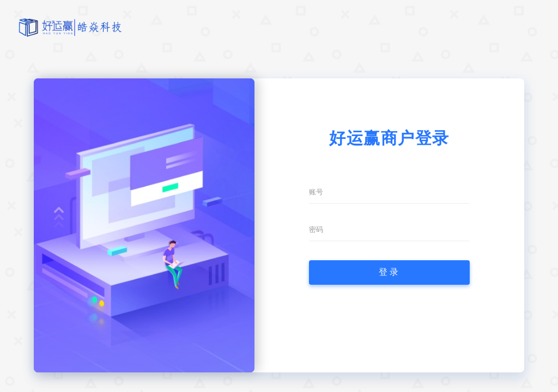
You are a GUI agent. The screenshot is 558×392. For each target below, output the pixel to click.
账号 (316, 192)
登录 (390, 272)
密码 (316, 229)
